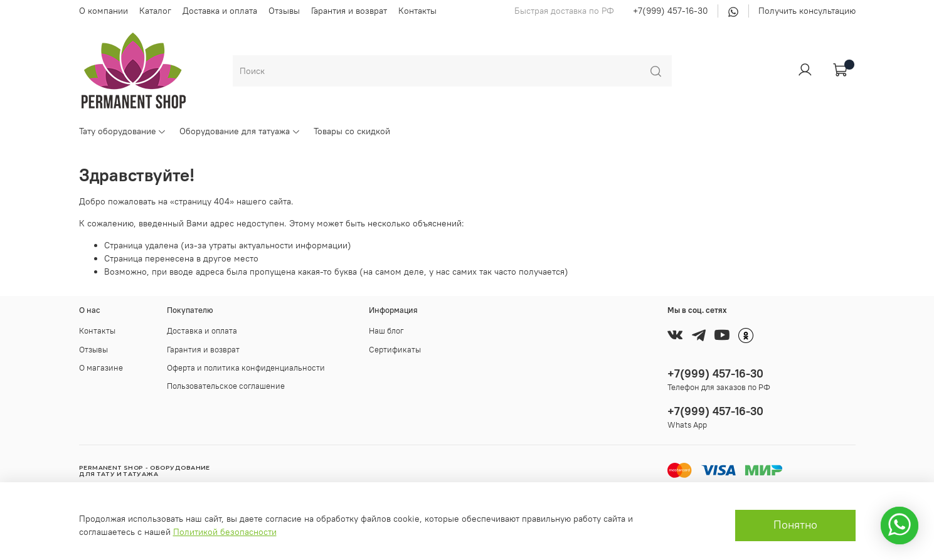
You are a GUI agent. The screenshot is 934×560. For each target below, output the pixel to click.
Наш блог (386, 331)
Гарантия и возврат (349, 11)
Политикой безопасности (225, 532)
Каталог (155, 11)
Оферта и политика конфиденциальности (246, 368)
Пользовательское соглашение (226, 386)
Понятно (795, 525)
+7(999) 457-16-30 (671, 11)
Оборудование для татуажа (240, 131)
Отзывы (284, 11)
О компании (103, 11)
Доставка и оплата (220, 11)
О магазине (101, 368)
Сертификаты (395, 350)
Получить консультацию (807, 11)
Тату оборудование (123, 131)
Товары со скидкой (352, 131)
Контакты (417, 11)
